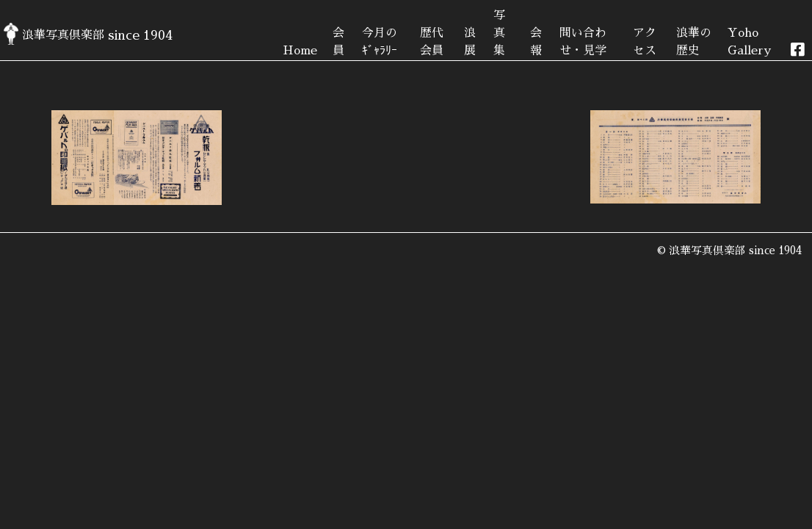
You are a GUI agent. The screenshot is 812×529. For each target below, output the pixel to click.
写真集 (499, 33)
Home (300, 51)
